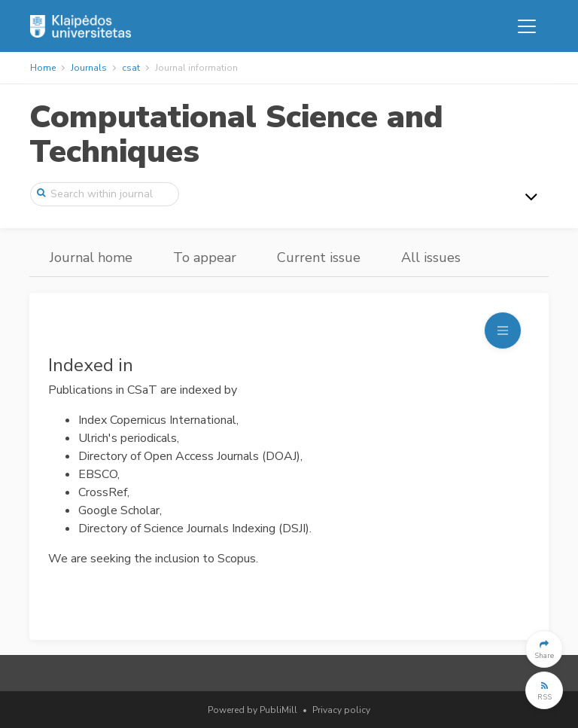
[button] (544, 649)
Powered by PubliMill (252, 710)
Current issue (319, 257)
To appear (205, 257)
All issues (431, 257)
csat (131, 68)
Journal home (91, 257)
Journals (89, 68)
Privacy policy (341, 710)
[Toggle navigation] (527, 26)
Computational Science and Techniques (236, 134)
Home (43, 68)
